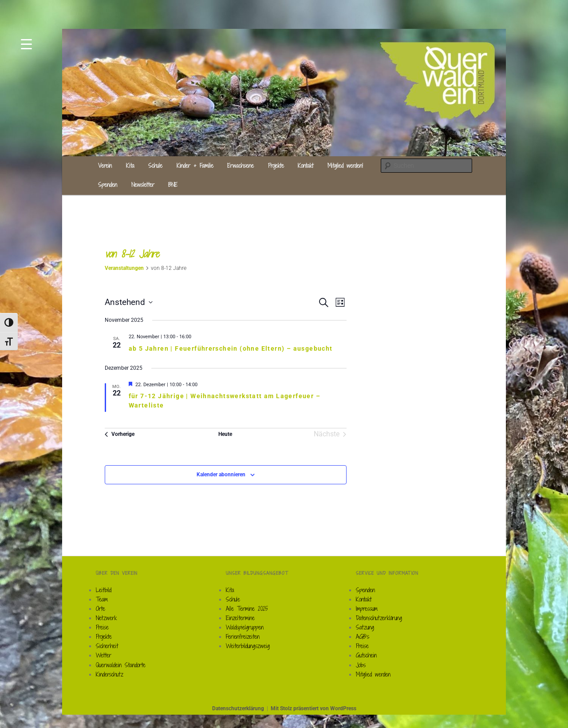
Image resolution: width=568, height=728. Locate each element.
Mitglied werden (373, 674)
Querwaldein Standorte (121, 665)
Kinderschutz (110, 674)
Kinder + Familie (195, 166)
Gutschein (366, 655)
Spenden (108, 185)
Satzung (365, 627)
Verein (105, 166)
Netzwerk (106, 618)
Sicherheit (107, 646)
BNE (173, 185)
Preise (102, 627)
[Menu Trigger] (26, 43)
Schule (155, 166)
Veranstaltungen (124, 268)
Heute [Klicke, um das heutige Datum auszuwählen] (225, 434)
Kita (130, 166)
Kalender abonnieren (221, 475)
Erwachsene (241, 166)
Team (102, 599)
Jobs (361, 665)
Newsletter (143, 185)
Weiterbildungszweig (248, 646)
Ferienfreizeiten (243, 637)
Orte (101, 609)
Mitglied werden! (345, 166)
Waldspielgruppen (245, 627)
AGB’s (363, 637)
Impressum (367, 609)
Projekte (276, 166)
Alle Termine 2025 (247, 609)
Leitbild (104, 590)
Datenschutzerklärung (379, 618)
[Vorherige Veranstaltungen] (120, 434)
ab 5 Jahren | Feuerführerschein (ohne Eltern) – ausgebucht (231, 348)
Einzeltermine (240, 618)
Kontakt (306, 166)
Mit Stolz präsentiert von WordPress (314, 708)
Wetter (104, 655)
